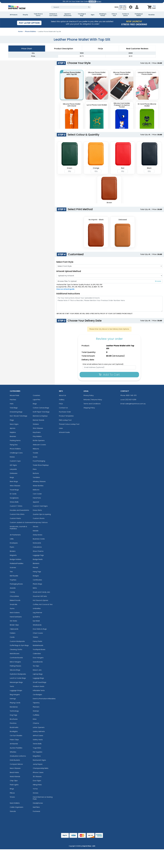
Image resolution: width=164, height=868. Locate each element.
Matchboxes (15, 654)
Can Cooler (37, 494)
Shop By (25, 15)
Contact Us (63, 408)
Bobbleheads (38, 645)
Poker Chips (14, 740)
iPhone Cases (38, 772)
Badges (36, 576)
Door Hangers (38, 658)
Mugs (12, 477)
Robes (12, 457)
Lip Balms (36, 617)
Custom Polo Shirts (17, 514)
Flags (12, 420)
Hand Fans (37, 498)
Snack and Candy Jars (41, 592)
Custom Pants (15, 518)
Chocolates (14, 596)
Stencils (13, 811)
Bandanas (14, 707)
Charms (36, 723)
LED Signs (13, 465)
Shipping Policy (89, 408)
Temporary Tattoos (40, 522)
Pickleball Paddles (17, 563)
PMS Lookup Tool (65, 420)
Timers (12, 797)
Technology (14, 711)
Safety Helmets (39, 731)
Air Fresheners (15, 535)
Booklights (14, 731)
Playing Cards (15, 703)
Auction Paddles (16, 748)
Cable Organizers (17, 807)
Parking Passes (15, 666)
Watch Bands (15, 776)
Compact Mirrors (16, 764)
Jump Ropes (38, 764)
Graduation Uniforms (18, 756)
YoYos (35, 789)
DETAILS (99, 2)
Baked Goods (15, 600)
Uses (61, 428)
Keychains (37, 432)
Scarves (13, 567)
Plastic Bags (37, 584)
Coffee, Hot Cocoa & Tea (43, 604)
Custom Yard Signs (40, 506)
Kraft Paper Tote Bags (41, 412)
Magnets (13, 555)
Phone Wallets (30, 31)
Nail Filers (36, 807)
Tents (12, 686)
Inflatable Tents (39, 690)
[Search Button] (89, 7)
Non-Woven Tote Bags (19, 416)
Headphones (38, 803)
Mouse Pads (14, 395)
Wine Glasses (15, 486)
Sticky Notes (38, 535)
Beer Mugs (14, 481)
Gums (12, 608)
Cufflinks (36, 715)
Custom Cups (15, 461)
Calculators (37, 547)
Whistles (13, 752)
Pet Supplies (38, 752)
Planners (36, 707)
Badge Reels (38, 559)
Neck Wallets (15, 803)
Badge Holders (16, 559)
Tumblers (36, 477)
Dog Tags (13, 715)
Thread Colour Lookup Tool (69, 424)
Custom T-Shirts (16, 506)
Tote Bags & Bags (82, 15)
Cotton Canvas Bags (41, 408)
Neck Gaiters (15, 613)
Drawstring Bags (16, 412)
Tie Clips (36, 666)
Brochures (14, 719)
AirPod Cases (38, 735)
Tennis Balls (37, 744)
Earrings (13, 699)
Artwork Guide (64, 432)
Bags (35, 404)
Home (20, 31)
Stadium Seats (39, 686)
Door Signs (37, 781)
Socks (35, 457)
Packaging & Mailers (139, 15)
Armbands (14, 744)
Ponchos (13, 723)
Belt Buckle (14, 576)
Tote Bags (14, 408)
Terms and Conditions (92, 404)
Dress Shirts (37, 510)
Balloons (36, 490)
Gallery (62, 400)
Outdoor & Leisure (126, 15)
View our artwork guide (65, 289)
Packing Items (15, 440)
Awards (13, 588)
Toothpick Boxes (39, 649)
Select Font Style (65, 262)
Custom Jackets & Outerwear (21, 522)
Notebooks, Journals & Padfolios (18, 527)
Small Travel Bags (40, 682)
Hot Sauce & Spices (40, 600)
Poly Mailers (37, 436)
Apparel (36, 502)
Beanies (13, 436)
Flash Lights (14, 785)
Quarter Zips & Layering (42, 514)
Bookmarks (14, 727)
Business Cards (39, 539)
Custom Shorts (39, 518)
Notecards (37, 543)
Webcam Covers (39, 445)
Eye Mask (36, 621)
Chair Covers (38, 633)
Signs (93, 15)
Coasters (36, 395)
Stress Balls (14, 502)
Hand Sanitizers (16, 617)
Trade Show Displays (41, 465)
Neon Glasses (15, 768)
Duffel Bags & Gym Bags (19, 645)
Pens (35, 469)
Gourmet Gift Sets (40, 596)
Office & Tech (114, 15)
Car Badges (37, 694)
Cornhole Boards (16, 658)
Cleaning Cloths (16, 649)
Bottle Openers (39, 440)
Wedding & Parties (103, 15)
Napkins (13, 432)
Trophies (13, 580)
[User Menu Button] (131, 7)
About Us (62, 395)
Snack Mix (13, 604)
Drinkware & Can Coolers (53, 15)
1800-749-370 (120, 7)
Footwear (37, 811)
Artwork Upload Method (69, 271)
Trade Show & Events (38, 15)
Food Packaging (39, 461)
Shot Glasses (38, 428)
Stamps (36, 711)
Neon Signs (14, 424)
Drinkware (14, 473)
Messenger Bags (16, 682)
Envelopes (14, 543)
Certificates (37, 580)
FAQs (61, 404)
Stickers (36, 424)
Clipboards (14, 629)
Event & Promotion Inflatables (44, 699)
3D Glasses (37, 776)
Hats (12, 404)
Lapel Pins (37, 400)
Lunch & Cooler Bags (18, 678)
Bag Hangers (15, 694)
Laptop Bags (38, 674)
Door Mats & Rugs (40, 629)
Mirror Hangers (15, 662)
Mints (35, 588)
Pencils (35, 567)
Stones (36, 793)
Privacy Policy (89, 395)
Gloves (36, 526)
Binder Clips (14, 625)
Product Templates (66, 416)
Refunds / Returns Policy (93, 400)
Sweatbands (38, 662)
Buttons (36, 473)
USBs (12, 539)
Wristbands (37, 625)
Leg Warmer (37, 613)
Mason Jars (37, 670)
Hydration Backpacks (18, 674)
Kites (35, 719)
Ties (11, 572)
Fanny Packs (37, 641)
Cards (12, 637)
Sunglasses (14, 498)
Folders (13, 633)
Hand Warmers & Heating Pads (43, 798)
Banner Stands (38, 420)
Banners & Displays (40, 416)
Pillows (12, 793)
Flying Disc (14, 445)
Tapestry (36, 703)
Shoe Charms (38, 551)
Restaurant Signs (39, 760)
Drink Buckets (15, 760)
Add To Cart (109, 375)
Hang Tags (37, 572)
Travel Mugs (14, 490)
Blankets (36, 563)
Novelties (152, 15)
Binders (13, 551)
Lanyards (13, 469)
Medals (36, 531)
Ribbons (36, 449)
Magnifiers (37, 756)
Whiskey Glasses (39, 481)
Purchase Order (65, 412)
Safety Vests (38, 740)
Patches (13, 400)
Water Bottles (38, 486)
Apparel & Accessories (68, 15)
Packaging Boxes (16, 584)
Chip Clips (14, 781)
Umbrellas (37, 608)
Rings (12, 789)
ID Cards (13, 494)
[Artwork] (109, 276)
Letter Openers (39, 727)
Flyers (12, 547)
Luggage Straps (16, 690)
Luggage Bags (38, 678)
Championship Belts (41, 768)
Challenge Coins (16, 453)
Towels (35, 453)
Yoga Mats (37, 748)
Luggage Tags (38, 555)
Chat (125, 9)
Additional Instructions (68, 294)
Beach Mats (14, 772)
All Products (14, 15)
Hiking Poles (37, 785)
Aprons (13, 428)
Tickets (35, 637)
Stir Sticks (13, 621)
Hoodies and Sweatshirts (19, 510)
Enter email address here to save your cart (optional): (103, 364)
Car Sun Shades (16, 735)
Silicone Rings (15, 670)
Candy (12, 592)
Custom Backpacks (17, 641)
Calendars (37, 654)
